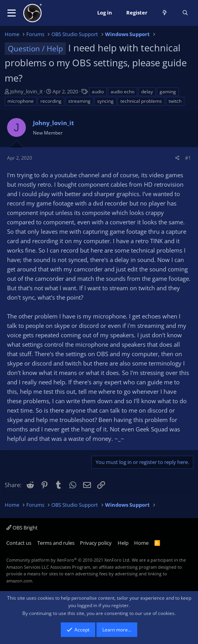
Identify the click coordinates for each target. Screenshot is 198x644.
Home (141, 543)
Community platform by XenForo (68, 560)
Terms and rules (56, 543)
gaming (168, 92)
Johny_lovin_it (26, 91)
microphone (21, 101)
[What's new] (165, 13)
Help (123, 543)
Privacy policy (96, 543)
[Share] (177, 158)
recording (51, 101)
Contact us (19, 543)
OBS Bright (22, 528)
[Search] (185, 13)
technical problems (141, 101)
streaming (79, 101)
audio (98, 92)
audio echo (123, 92)
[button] (12, 13)
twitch (175, 101)
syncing (105, 101)
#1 (188, 158)
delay (147, 92)
